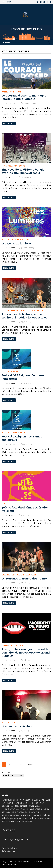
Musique (41, 311)
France (14, 433)
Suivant (30, 764)
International (17, 240)
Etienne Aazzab (14, 103)
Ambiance (6, 575)
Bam (15, 864)
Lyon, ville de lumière (16, 243)
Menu (7, 43)
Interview (25, 311)
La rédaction (13, 177)
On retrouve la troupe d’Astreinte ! (25, 578)
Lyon (12, 92)
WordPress (6, 864)
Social (11, 166)
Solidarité (20, 166)
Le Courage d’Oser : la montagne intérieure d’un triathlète (24, 97)
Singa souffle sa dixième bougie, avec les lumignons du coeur (23, 171)
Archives (6, 772)
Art (13, 575)
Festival (15, 311)
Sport (18, 92)
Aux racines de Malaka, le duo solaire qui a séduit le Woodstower (25, 316)
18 (21, 764)
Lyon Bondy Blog (24, 862)
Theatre (15, 372)
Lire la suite (8, 123)
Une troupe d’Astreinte (17, 726)
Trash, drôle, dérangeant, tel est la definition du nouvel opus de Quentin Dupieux (26, 653)
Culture (5, 240)
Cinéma (5, 92)
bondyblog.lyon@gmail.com (15, 839)
